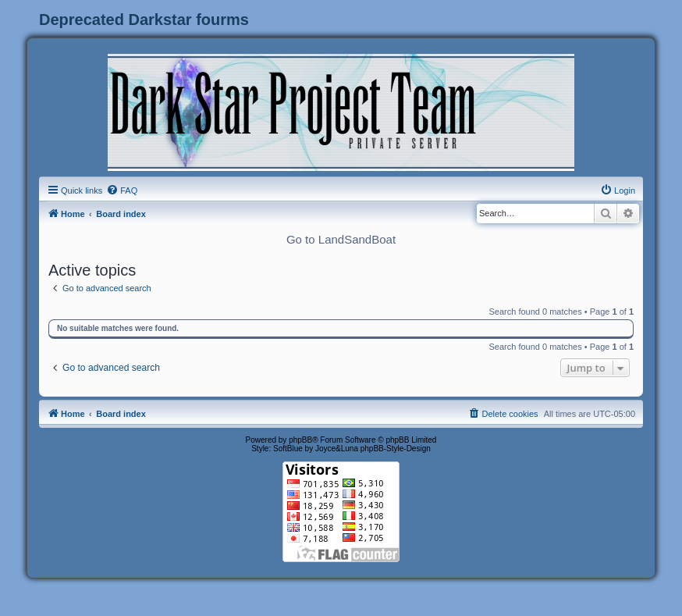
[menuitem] (122, 190)
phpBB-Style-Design (396, 449)
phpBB (300, 440)
